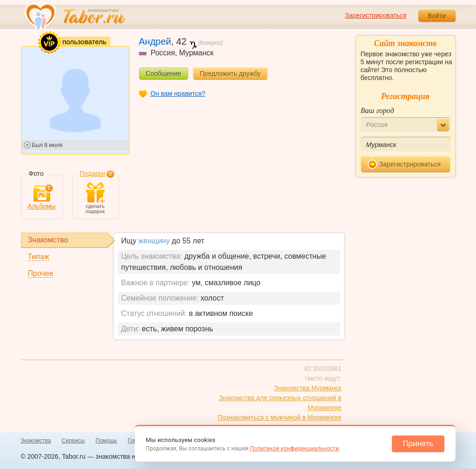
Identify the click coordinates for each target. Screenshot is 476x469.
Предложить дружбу (230, 74)
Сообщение (164, 74)
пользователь (73, 42)
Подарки (93, 174)
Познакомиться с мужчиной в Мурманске (280, 417)
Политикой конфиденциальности (294, 449)
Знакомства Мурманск (308, 388)
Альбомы (41, 198)
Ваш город (377, 111)
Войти (437, 16)
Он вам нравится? (178, 94)
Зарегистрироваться (376, 15)
